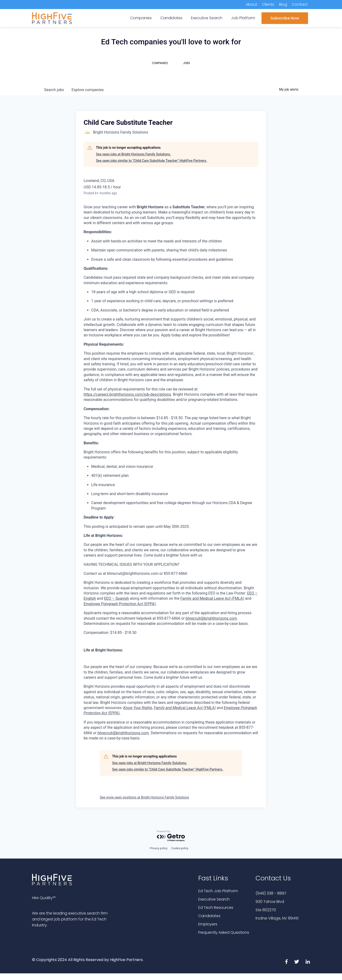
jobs (54, 90)
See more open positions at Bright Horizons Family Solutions (144, 797)
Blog (283, 4)
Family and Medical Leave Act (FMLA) (212, 598)
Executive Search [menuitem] (207, 18)
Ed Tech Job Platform (218, 891)
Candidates (209, 916)
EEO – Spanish (116, 598)
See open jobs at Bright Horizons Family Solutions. (133, 154)
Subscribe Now (285, 18)
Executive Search (214, 899)
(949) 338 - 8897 (271, 893)
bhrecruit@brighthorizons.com (211, 618)
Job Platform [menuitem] (243, 18)
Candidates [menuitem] (171, 18)
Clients (268, 4)
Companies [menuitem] (141, 18)
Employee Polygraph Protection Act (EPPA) (120, 604)
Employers (208, 924)
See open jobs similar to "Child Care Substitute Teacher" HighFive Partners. (152, 161)
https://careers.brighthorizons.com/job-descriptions (127, 394)
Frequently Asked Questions (224, 932)
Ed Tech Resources (216, 908)
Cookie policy (180, 848)
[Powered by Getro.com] (171, 836)
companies (88, 90)
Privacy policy (159, 848)
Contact (300, 4)
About (252, 4)
